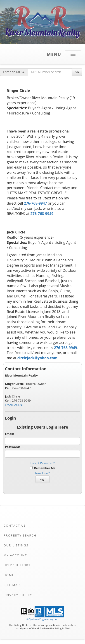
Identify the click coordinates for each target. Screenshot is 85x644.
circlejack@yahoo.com (37, 358)
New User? (42, 473)
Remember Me (42, 468)
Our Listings (16, 545)
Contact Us (15, 525)
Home (9, 575)
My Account (15, 555)
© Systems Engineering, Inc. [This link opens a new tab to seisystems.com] (42, 619)
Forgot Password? (43, 463)
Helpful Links (17, 565)
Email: (9, 434)
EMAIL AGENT (14, 405)
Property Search (20, 535)
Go (77, 72)
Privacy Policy (18, 595)
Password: (12, 447)
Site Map (12, 585)
